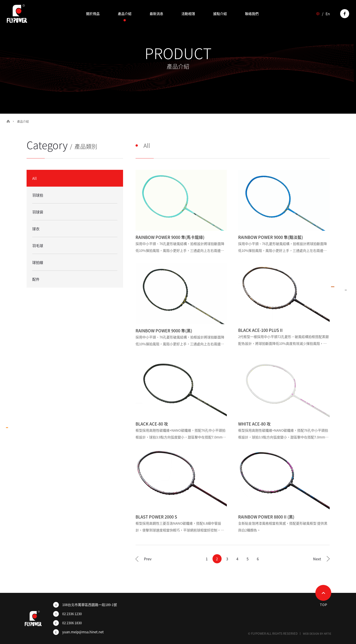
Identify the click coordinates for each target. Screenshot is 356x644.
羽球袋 (38, 212)
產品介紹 (125, 14)
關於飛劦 (93, 14)
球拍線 (38, 262)
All (35, 178)
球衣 (36, 229)
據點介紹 (220, 14)
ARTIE (328, 634)
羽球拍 (38, 195)
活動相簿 (188, 14)
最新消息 (156, 14)
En (328, 14)
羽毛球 (38, 246)
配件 (36, 279)
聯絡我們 (252, 14)
